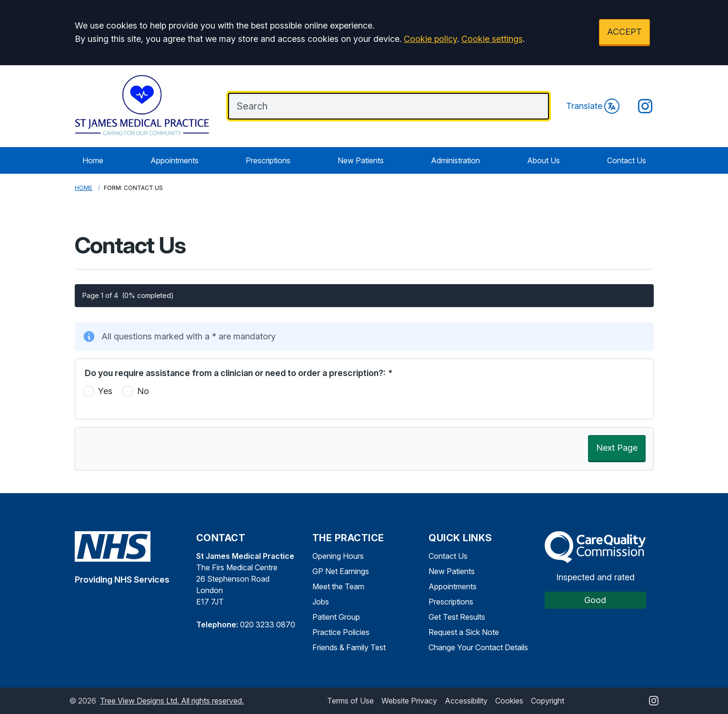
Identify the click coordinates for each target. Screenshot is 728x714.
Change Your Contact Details (478, 647)
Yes (105, 391)
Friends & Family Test (349, 647)
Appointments (175, 160)
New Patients (361, 160)
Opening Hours (338, 556)
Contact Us (627, 160)
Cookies (509, 701)
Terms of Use (350, 701)
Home (93, 160)
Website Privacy (409, 701)
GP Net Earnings (341, 571)
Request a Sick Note (464, 632)
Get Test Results (457, 617)
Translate (593, 106)
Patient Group (336, 617)
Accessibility (466, 701)
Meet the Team (338, 586)
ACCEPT (624, 32)
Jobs (321, 602)
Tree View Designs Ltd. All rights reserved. (172, 701)
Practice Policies (341, 632)
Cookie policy (430, 39)
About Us (544, 160)
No (143, 391)
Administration (455, 160)
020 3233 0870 (268, 625)
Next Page (617, 448)
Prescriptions (268, 160)
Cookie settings (492, 39)
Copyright (548, 701)
